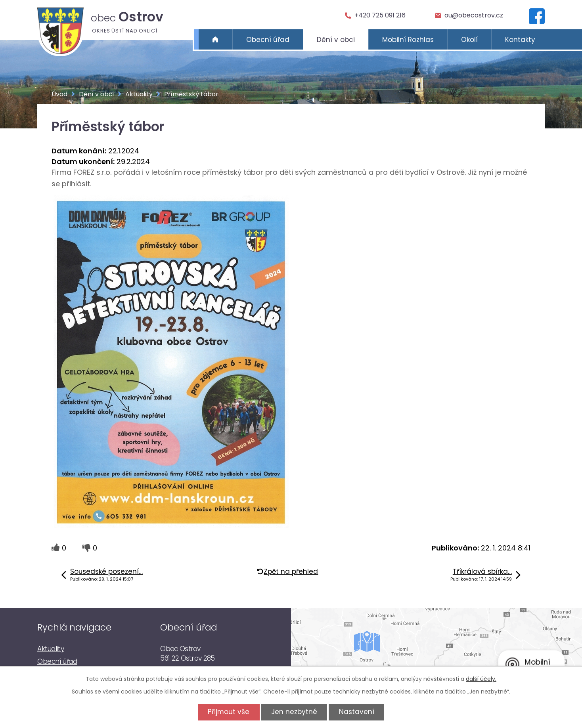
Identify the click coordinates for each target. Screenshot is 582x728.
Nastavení (357, 712)
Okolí (469, 40)
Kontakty (520, 40)
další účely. (481, 679)
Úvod (215, 40)
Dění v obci (336, 40)
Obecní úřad (268, 40)
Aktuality (139, 94)
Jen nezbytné (294, 712)
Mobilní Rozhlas (408, 40)
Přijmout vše (229, 712)
